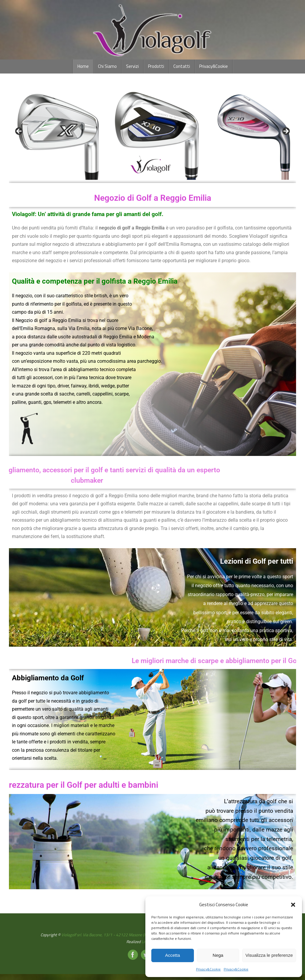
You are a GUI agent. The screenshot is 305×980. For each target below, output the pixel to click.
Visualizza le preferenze (269, 955)
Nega (218, 955)
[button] (293, 905)
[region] (152, 133)
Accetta (172, 955)
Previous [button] (19, 132)
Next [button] (286, 132)
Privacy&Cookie (208, 969)
